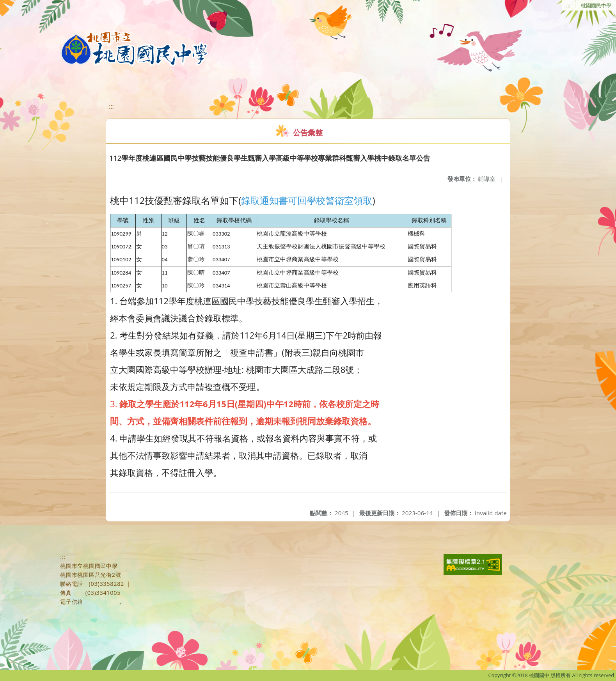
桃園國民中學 (596, 5)
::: (568, 5)
